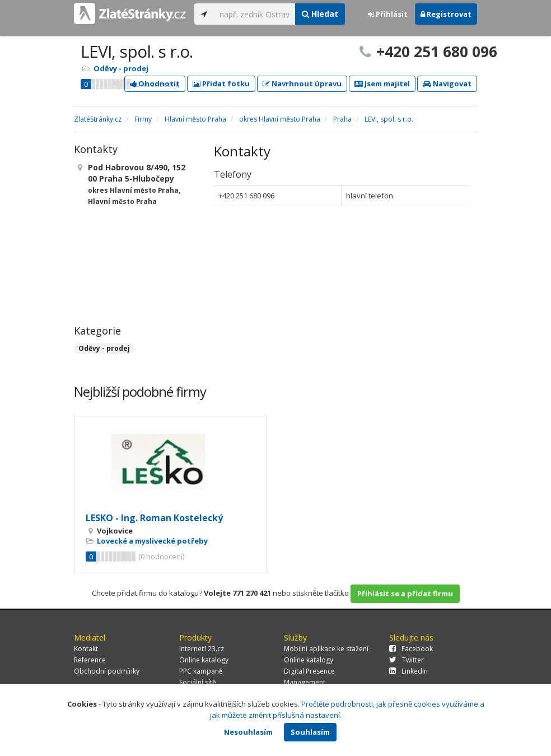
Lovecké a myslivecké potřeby (152, 541)
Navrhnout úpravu (302, 84)
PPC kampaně (201, 671)
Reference (90, 660)
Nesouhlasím (248, 732)
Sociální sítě (198, 682)
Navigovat (447, 84)
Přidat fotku (221, 84)
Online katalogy (204, 660)
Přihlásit (388, 14)
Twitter (407, 660)
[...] (255, 14)
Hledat (320, 14)
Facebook (411, 649)
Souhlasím (310, 732)
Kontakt (86, 649)
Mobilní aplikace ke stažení (326, 649)
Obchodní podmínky (107, 671)
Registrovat (446, 14)
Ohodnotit (155, 84)
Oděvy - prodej (121, 68)
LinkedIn (408, 671)
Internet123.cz (202, 649)
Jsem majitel (382, 84)
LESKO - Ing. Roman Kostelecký (154, 518)
